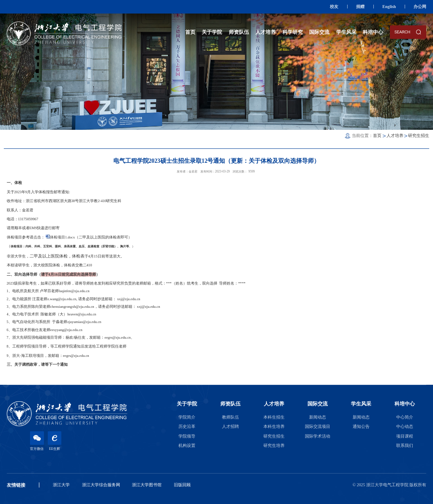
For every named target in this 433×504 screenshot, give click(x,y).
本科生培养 (274, 426)
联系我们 (405, 445)
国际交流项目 (318, 426)
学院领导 (187, 436)
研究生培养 (274, 445)
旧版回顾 (182, 485)
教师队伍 (230, 417)
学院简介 (187, 417)
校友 (334, 7)
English (389, 7)
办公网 (420, 7)
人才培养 (266, 32)
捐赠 (360, 7)
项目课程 (405, 436)
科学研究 (293, 32)
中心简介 (405, 417)
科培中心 (373, 32)
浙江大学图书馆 (147, 485)
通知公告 (361, 426)
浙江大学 (61, 485)
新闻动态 (318, 417)
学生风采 (346, 32)
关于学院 (212, 32)
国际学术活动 (318, 436)
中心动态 (405, 426)
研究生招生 (419, 136)
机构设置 (187, 445)
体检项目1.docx (62, 237)
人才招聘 (230, 426)
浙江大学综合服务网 (101, 485)
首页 (190, 32)
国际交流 (319, 32)
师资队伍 (239, 32)
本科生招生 (274, 417)
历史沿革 (187, 426)
